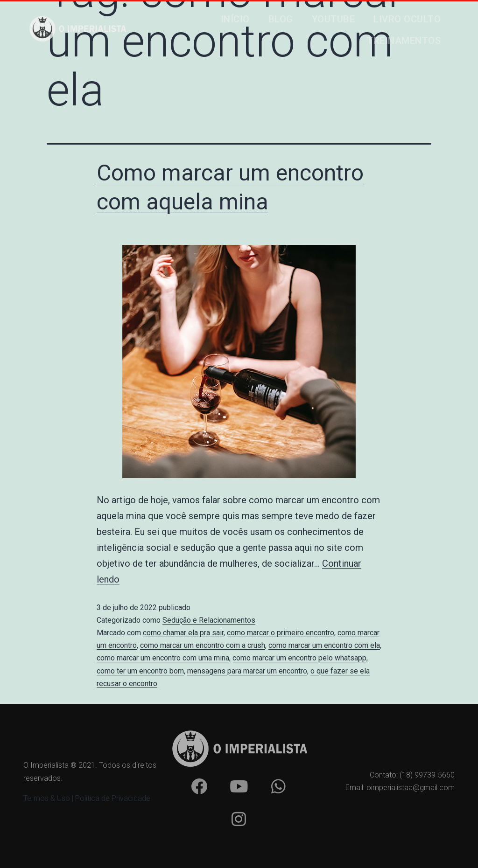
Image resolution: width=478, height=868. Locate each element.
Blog (281, 19)
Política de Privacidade (113, 798)
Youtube (334, 19)
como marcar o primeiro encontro (281, 633)
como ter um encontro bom (140, 671)
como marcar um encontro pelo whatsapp (299, 658)
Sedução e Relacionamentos (209, 620)
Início (235, 19)
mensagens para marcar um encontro (247, 671)
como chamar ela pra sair (183, 633)
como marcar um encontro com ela (324, 645)
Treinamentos (404, 41)
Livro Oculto (407, 19)
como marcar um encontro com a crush (203, 645)
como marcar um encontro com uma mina (163, 658)
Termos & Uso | (49, 798)
